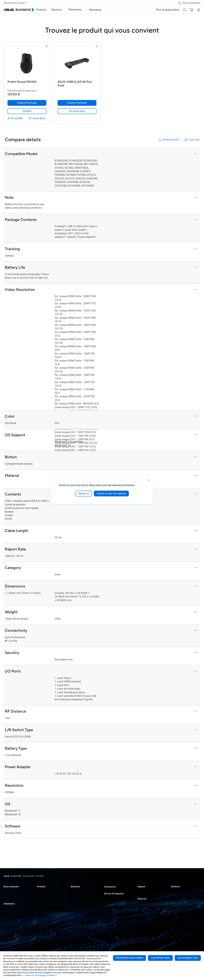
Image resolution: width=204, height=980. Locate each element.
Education (75, 901)
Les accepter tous (188, 958)
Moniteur (41, 906)
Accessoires (43, 945)
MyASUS (175, 892)
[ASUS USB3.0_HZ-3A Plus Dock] (77, 83)
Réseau (40, 935)
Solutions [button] (62, 10)
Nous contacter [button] (189, 3)
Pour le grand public (168, 10)
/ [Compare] (39, 876)
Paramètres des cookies (129, 958)
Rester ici (84, 493)
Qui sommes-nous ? (15, 3)
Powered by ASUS (112, 909)
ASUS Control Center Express (184, 901)
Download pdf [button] (168, 140)
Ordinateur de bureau (46, 897)
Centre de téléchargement (15, 919)
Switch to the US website (111, 493)
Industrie (74, 916)
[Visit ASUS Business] (13, 876)
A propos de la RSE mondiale (150, 909)
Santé (73, 911)
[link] (27, 111)
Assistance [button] (96, 10)
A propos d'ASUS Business (149, 904)
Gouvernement (77, 921)
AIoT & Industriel (44, 930)
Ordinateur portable (46, 892)
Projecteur (42, 911)
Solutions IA (76, 925)
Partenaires (110, 887)
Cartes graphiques (45, 925)
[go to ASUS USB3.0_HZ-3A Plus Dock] (77, 64)
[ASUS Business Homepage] (19, 10)
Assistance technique (13, 914)
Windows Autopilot (179, 906)
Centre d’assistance (13, 909)
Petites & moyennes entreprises (85, 892)
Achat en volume (11, 892)
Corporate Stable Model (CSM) (118, 904)
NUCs (40, 901)
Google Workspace (79, 930)
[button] (185, 10)
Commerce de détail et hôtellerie (85, 906)
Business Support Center (149, 892)
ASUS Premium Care (113, 899)
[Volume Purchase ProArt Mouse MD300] (27, 103)
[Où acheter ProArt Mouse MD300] (15, 118)
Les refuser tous (160, 958)
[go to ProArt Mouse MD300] (27, 64)
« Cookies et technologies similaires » (40, 975)
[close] (149, 480)
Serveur (40, 916)
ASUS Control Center (180, 897)
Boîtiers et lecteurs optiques (50, 940)
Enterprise (75, 897)
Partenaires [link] (78, 10)
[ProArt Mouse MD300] (27, 83)
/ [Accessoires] (28, 876)
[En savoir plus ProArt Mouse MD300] (38, 118)
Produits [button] (46, 10)
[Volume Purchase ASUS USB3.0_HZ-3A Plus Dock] (77, 103)
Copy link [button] (192, 140)
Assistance (9, 904)
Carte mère (42, 921)
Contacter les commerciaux (16, 897)
